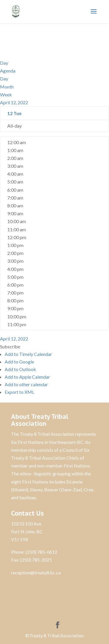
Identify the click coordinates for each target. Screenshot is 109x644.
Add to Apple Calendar (27, 377)
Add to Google (19, 362)
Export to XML (19, 392)
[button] (10, 346)
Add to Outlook (20, 369)
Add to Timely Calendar (28, 354)
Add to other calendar (26, 384)
